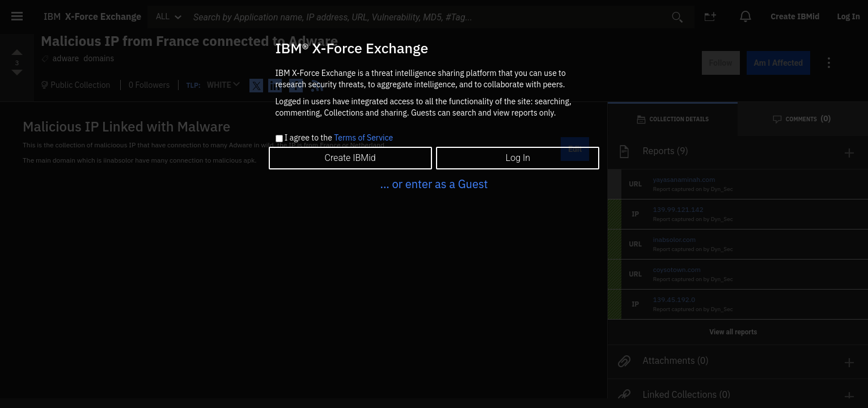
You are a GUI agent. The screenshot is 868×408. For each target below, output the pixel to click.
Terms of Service (363, 138)
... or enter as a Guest (434, 184)
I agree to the (339, 138)
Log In (518, 158)
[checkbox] (279, 139)
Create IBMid (350, 158)
